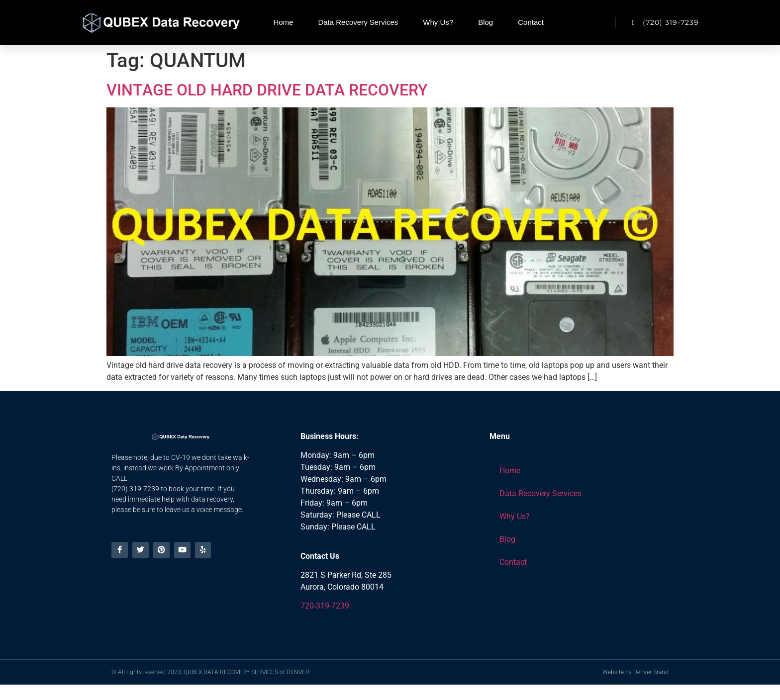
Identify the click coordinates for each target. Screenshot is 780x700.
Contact (531, 22)
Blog (486, 22)
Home (283, 22)
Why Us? (438, 22)
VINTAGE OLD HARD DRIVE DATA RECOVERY (267, 90)
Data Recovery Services (358, 22)
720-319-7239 (325, 606)
